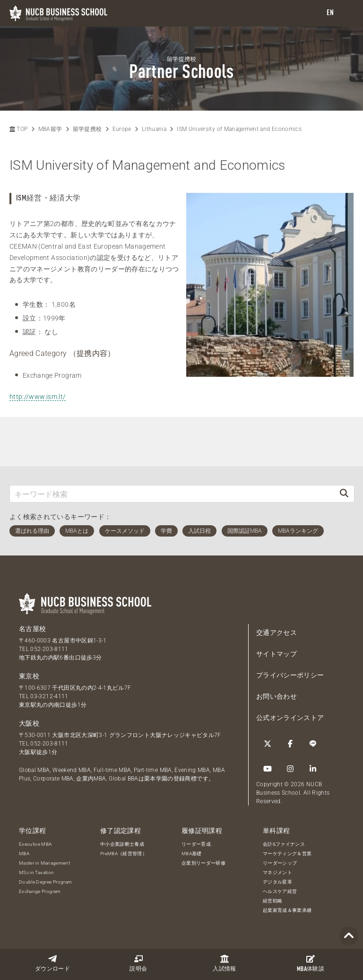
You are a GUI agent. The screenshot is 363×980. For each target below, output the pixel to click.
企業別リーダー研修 (203, 863)
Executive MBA (35, 844)
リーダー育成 (196, 844)
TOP (18, 129)
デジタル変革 (277, 882)
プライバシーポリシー (290, 675)
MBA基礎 (192, 854)
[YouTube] (268, 769)
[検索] (344, 494)
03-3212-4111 (49, 696)
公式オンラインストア (290, 718)
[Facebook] (290, 744)
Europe (122, 129)
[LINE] (313, 744)
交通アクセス (277, 633)
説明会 (138, 963)
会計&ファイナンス (284, 844)
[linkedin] (313, 769)
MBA (24, 854)
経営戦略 (272, 901)
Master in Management (44, 863)
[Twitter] (268, 744)
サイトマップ (277, 654)
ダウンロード (52, 963)
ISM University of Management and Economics (239, 129)
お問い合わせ (277, 696)
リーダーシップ (280, 863)
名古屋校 (32, 629)
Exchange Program (40, 891)
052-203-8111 (49, 649)
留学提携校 (87, 129)
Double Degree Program (45, 882)
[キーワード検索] (172, 494)
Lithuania (154, 129)
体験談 (311, 963)
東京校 (29, 676)
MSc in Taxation (36, 872)
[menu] (346, 13)
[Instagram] (290, 769)
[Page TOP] (349, 936)
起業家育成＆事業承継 (287, 910)
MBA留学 (50, 129)
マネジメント (277, 872)
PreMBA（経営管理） (124, 854)
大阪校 (29, 723)
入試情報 (224, 963)
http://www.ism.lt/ (38, 397)
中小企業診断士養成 (122, 844)
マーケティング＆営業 (287, 854)
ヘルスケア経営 (280, 891)
